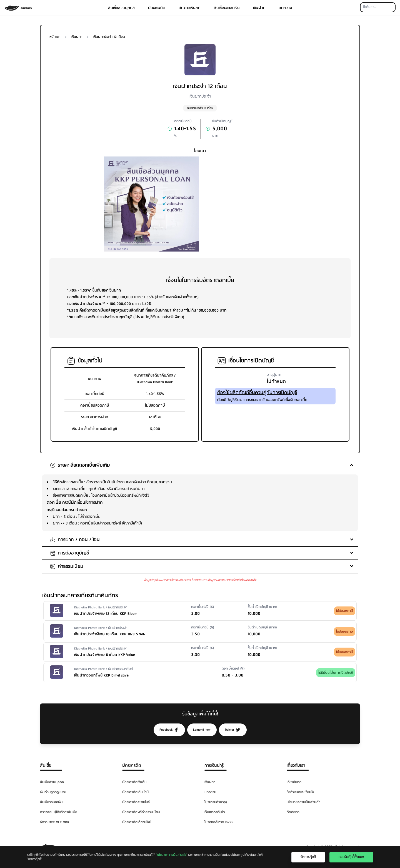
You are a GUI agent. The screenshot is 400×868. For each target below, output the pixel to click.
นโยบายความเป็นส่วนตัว (303, 802)
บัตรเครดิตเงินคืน (134, 782)
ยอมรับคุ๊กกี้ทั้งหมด (351, 857)
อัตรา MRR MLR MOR (55, 822)
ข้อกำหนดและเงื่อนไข (300, 792)
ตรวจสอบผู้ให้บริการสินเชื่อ (59, 812)
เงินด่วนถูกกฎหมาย (53, 792)
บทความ (285, 8)
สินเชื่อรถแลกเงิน (227, 8)
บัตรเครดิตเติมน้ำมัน (136, 792)
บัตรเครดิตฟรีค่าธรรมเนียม (141, 812)
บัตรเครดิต (157, 8)
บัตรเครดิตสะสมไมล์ (136, 802)
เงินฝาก (259, 8)
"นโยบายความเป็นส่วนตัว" (172, 855)
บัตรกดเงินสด (190, 8)
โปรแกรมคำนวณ (216, 802)
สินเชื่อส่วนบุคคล (121, 8)
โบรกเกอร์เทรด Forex (219, 822)
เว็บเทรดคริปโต (215, 812)
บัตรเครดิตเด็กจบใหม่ (137, 822)
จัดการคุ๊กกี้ (308, 857)
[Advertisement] (249, 195)
